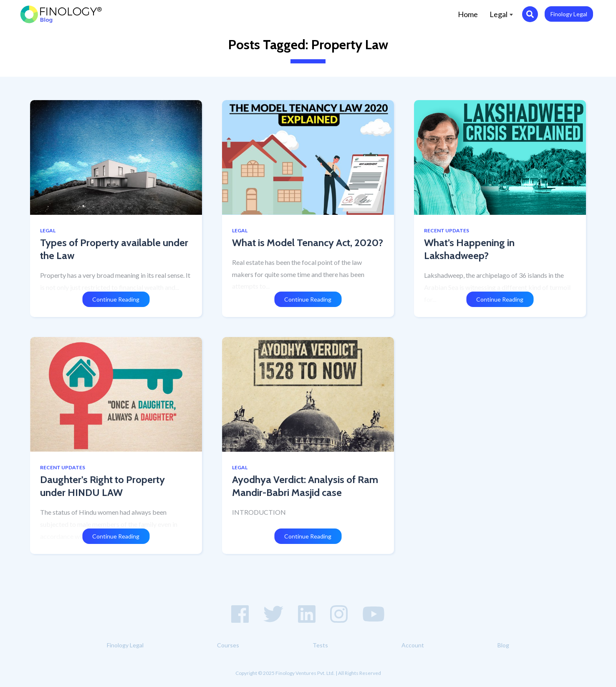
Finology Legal (569, 14)
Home (471, 14)
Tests (320, 645)
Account (413, 645)
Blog (503, 645)
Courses (228, 645)
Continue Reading (116, 299)
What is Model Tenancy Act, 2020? (308, 243)
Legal (501, 14)
